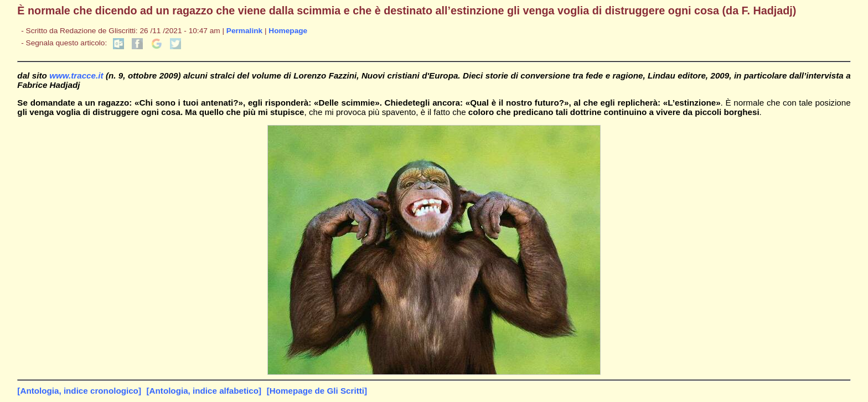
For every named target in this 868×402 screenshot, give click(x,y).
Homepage (288, 31)
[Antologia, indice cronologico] (79, 391)
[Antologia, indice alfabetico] (204, 391)
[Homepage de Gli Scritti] (317, 391)
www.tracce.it (76, 75)
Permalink (244, 31)
